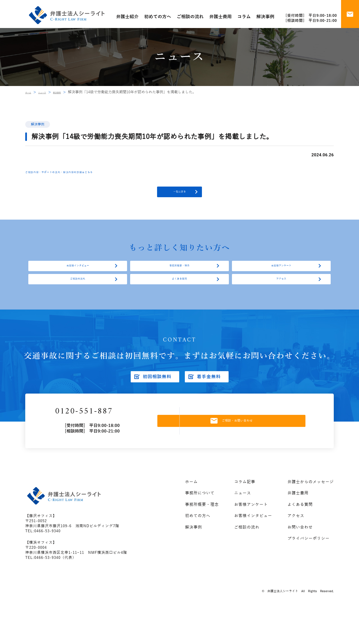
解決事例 (72, 92)
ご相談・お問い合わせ (245, 452)
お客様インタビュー (78, 280)
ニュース (50, 92)
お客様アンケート (281, 280)
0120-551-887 (106, 443)
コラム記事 (245, 516)
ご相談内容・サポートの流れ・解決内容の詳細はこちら (86, 172)
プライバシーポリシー (309, 573)
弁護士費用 (298, 528)
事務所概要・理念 (179, 280)
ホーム (31, 92)
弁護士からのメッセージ (311, 516)
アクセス (281, 302)
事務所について (200, 528)
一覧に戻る (179, 196)
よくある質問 (179, 302)
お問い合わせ (300, 562)
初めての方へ (198, 551)
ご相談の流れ (78, 302)
